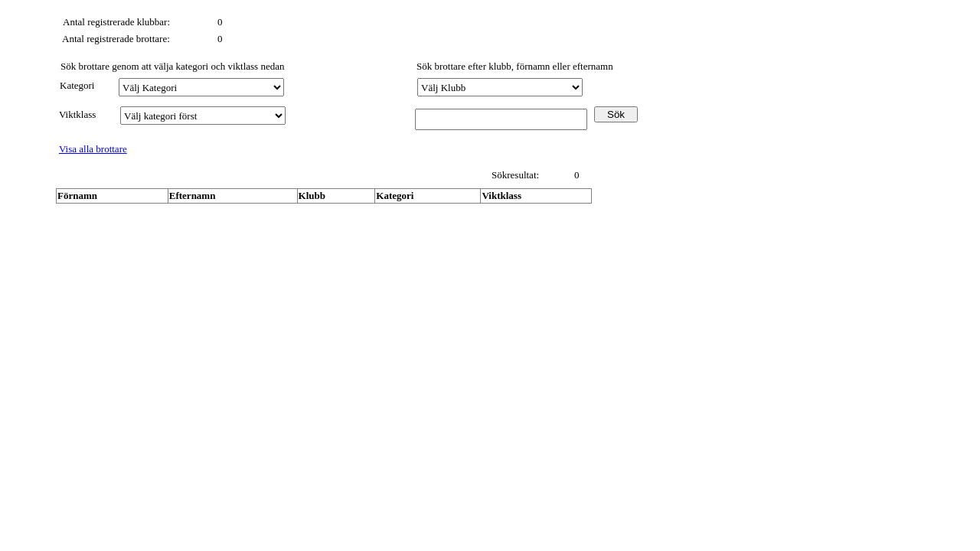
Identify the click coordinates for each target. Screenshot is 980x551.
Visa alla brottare (93, 149)
